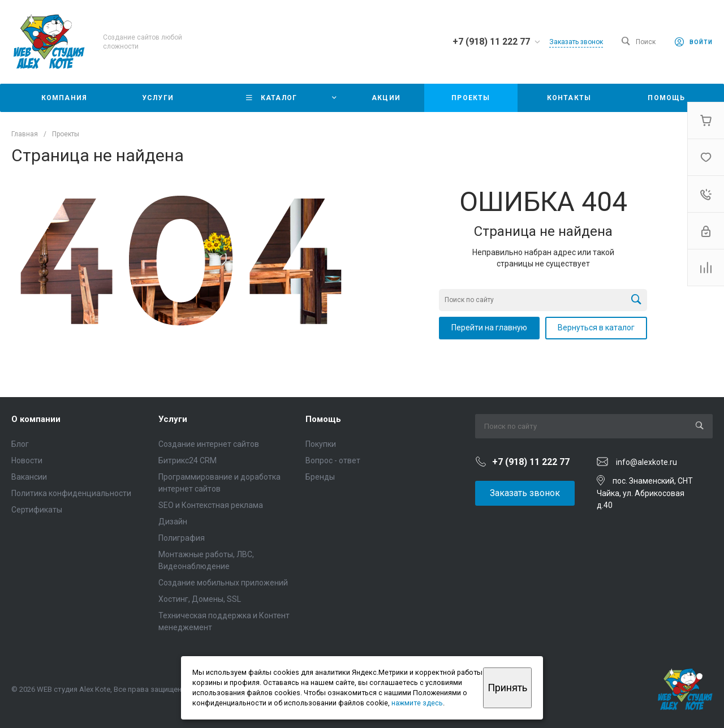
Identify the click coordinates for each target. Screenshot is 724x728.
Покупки (321, 444)
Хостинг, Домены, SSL (200, 599)
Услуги (173, 419)
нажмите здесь (417, 703)
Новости (27, 460)
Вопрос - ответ (333, 460)
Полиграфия (182, 538)
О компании (36, 419)
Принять (507, 688)
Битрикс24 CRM (188, 460)
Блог (20, 444)
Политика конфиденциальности (71, 493)
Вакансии (29, 477)
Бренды (320, 477)
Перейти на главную (489, 328)
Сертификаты (37, 510)
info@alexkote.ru (647, 462)
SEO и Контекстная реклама (211, 505)
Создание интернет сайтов (209, 444)
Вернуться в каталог (596, 328)
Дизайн (173, 522)
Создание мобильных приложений (223, 583)
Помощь (323, 419)
